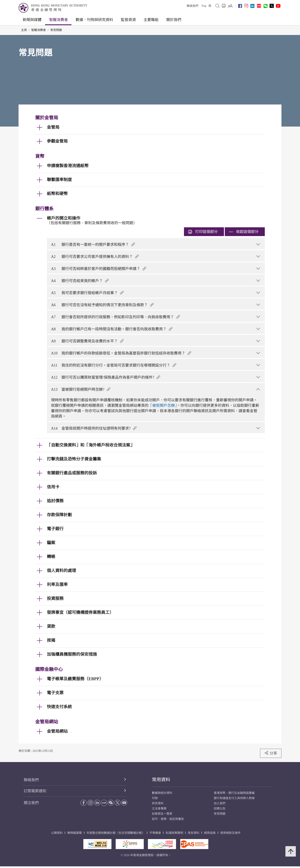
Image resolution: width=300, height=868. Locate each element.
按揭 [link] (51, 640)
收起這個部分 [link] (244, 232)
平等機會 (155, 833)
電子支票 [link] (55, 693)
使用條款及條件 (230, 833)
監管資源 (128, 20)
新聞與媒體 (32, 20)
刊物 (155, 798)
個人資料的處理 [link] (61, 571)
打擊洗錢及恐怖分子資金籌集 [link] (74, 459)
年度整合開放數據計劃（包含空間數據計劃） (116, 833)
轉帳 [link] (51, 557)
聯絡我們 (192, 6)
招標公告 (220, 809)
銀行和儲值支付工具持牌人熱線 (234, 798)
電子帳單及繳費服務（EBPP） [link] (75, 679)
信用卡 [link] (53, 487)
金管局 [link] (53, 127)
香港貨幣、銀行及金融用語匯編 (234, 793)
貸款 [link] (51, 626)
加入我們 (220, 803)
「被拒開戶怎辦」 (163, 405)
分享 (271, 753)
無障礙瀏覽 (75, 833)
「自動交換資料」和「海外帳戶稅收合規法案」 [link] (91, 445)
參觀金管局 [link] (57, 141)
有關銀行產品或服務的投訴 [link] (72, 473)
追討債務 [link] (55, 501)
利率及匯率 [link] (57, 584)
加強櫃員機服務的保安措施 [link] (72, 654)
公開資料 (57, 833)
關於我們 (174, 20)
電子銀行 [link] (55, 529)
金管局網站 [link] (57, 731)
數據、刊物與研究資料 (94, 20)
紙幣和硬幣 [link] (57, 194)
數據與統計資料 (162, 793)
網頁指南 (210, 833)
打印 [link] (203, 232)
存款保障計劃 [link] (59, 515)
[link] (230, 6)
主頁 (24, 30)
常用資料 (161, 780)
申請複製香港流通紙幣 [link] (68, 166)
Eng (204, 6)
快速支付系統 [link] (59, 707)
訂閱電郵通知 (35, 791)
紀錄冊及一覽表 (162, 814)
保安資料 (194, 833)
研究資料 (158, 803)
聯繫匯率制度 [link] (59, 180)
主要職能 (151, 20)
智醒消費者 (59, 20)
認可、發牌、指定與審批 (168, 819)
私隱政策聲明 (174, 833)
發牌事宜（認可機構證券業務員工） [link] (80, 612)
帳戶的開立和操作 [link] (64, 218)
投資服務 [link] (55, 598)
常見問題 (56, 30)
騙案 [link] (51, 543)
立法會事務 (159, 809)
